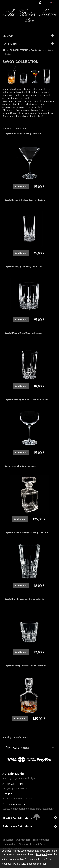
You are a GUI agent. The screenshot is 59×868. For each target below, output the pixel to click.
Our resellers (23, 840)
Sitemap (23, 844)
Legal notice (9, 844)
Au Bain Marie (13, 774)
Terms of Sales (41, 840)
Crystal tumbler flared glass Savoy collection (27, 532)
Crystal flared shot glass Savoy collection (25, 599)
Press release (10, 799)
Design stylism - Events (15, 788)
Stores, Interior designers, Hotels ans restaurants (28, 809)
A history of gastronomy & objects (20, 778)
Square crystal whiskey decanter (21, 466)
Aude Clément (13, 784)
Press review (25, 799)
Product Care (37, 844)
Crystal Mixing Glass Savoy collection (23, 333)
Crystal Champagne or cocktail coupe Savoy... (27, 399)
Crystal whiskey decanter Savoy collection (25, 665)
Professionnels (14, 804)
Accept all (41, 854)
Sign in (40, 3)
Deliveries (8, 840)
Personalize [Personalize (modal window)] (20, 864)
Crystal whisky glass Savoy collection (23, 266)
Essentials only (37, 859)
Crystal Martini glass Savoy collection (23, 133)
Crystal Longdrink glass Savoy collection (25, 200)
